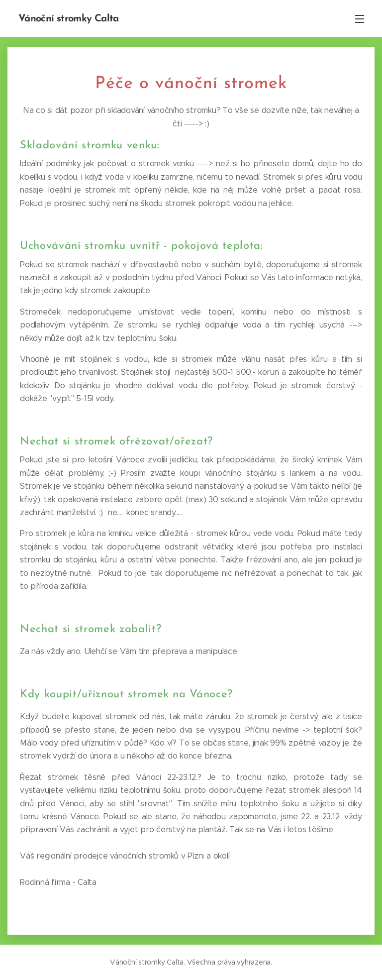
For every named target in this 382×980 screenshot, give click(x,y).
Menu (360, 19)
